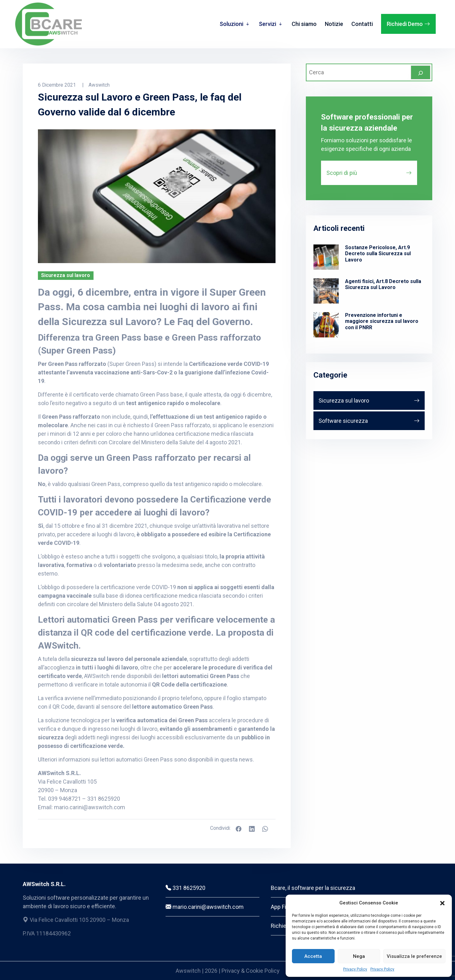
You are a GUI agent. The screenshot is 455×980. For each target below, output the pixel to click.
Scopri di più (342, 173)
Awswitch (189, 971)
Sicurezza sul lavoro (344, 401)
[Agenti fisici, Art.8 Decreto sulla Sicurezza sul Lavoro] (326, 291)
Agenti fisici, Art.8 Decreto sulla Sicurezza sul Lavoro (383, 284)
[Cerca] (421, 72)
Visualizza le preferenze (414, 956)
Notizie (334, 24)
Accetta (313, 956)
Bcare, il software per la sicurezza (313, 888)
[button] (442, 903)
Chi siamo (304, 24)
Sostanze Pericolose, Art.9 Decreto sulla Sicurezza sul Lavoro (378, 253)
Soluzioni (231, 24)
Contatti (362, 24)
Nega (359, 956)
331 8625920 (185, 888)
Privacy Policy (355, 969)
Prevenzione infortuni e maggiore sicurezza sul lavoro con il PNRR (382, 321)
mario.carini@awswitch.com (90, 807)
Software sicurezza (343, 421)
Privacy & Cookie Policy (251, 971)
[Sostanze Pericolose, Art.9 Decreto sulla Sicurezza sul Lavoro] (326, 257)
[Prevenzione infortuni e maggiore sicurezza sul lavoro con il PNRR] (326, 325)
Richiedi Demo (405, 24)
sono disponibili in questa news (213, 759)
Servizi (267, 24)
